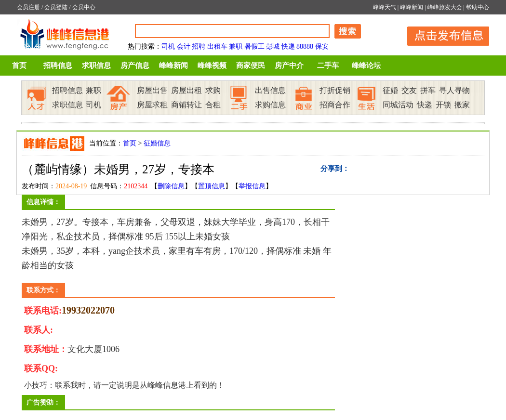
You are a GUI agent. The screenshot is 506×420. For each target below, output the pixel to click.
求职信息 (96, 66)
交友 (409, 90)
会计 (184, 46)
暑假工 (254, 46)
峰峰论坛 (366, 66)
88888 (305, 46)
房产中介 (289, 66)
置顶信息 (212, 186)
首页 (19, 66)
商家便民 (251, 66)
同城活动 (398, 105)
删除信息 (171, 186)
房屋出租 (186, 90)
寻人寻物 (454, 90)
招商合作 (335, 105)
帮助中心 (478, 7)
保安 (322, 46)
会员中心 (84, 7)
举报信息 (252, 186)
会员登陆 (56, 7)
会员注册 (28, 7)
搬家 (462, 105)
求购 (213, 90)
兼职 (236, 46)
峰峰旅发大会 (445, 7)
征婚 (390, 90)
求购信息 (270, 105)
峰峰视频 (212, 66)
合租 (213, 105)
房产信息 (135, 66)
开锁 (443, 105)
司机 (168, 46)
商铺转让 (186, 105)
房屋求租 (152, 105)
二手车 (328, 66)
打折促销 (335, 90)
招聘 (199, 46)
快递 (288, 46)
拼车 (428, 90)
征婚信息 (157, 143)
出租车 (217, 46)
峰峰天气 (385, 7)
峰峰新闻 (412, 7)
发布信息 (443, 34)
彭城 (273, 46)
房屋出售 (152, 90)
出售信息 (270, 90)
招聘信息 (58, 66)
